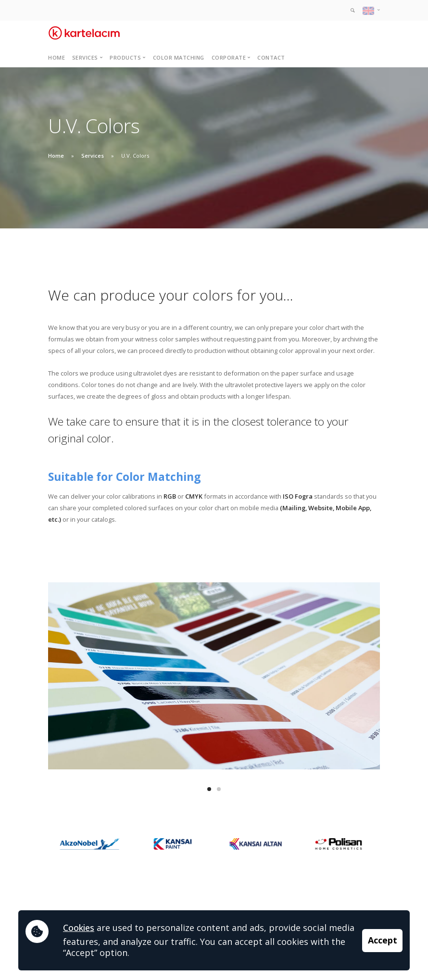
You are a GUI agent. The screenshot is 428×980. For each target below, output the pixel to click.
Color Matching (179, 57)
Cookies (79, 928)
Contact (271, 57)
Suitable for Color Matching (125, 477)
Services (93, 156)
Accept (383, 940)
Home (57, 57)
